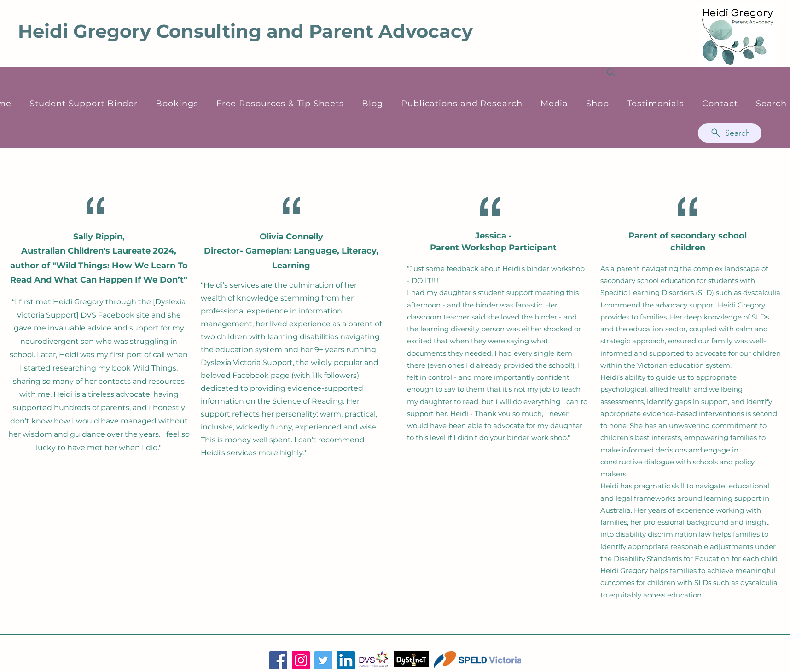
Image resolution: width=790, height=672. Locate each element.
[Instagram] (301, 660)
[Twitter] (323, 660)
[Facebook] (278, 660)
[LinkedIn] (346, 660)
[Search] (730, 133)
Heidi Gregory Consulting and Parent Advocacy (245, 31)
